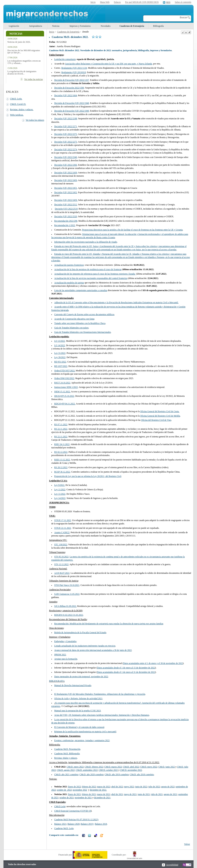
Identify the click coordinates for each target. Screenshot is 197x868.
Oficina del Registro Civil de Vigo (156, 420)
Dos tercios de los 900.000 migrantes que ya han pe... (24, 52)
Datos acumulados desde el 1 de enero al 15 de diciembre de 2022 (126, 668)
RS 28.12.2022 (61, 467)
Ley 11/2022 (60, 494)
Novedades (106, 26)
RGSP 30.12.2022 (62, 472)
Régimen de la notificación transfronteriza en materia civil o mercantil (85, 732)
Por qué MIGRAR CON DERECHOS (142, 2)
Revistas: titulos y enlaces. (22, 109)
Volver (187, 844)
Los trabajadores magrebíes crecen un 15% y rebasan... (24, 62)
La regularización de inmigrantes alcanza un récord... (22, 73)
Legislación (14, 26)
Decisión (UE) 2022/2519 (66, 209)
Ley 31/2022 (60, 353)
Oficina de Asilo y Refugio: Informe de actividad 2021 (78, 698)
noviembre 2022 (131, 770)
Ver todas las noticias (34, 79)
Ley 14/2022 (60, 498)
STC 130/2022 (61, 545)
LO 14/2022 (60, 345)
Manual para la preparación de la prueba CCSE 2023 (77, 711)
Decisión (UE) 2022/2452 (66, 192)
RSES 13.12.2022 (62, 460)
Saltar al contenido (183, 2)
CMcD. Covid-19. (18, 104)
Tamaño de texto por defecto (186, 32)
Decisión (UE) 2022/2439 (66, 173)
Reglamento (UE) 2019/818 (74, 72)
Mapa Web (105, 2)
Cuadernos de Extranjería (132, 26)
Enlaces (117, 2)
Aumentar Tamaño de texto (189, 32)
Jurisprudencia (36, 26)
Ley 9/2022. (60, 485)
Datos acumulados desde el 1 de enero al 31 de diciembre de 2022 (126, 672)
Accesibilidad (172, 865)
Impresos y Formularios (80, 26)
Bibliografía (158, 26)
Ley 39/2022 (60, 357)
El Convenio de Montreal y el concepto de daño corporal (79, 727)
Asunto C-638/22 (62, 532)
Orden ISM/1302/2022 (64, 378)
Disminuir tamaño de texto (183, 32)
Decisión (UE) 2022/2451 (66, 188)
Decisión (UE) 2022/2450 (66, 180)
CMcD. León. (16, 99)
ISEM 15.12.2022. (62, 392)
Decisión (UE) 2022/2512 (66, 205)
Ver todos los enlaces (35, 120)
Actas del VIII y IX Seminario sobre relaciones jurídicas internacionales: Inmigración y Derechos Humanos (102, 715)
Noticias (56, 26)
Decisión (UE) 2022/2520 (66, 216)
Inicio (93, 2)
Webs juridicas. (17, 115)
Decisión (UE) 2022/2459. (66, 200)
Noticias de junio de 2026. (19, 42)
